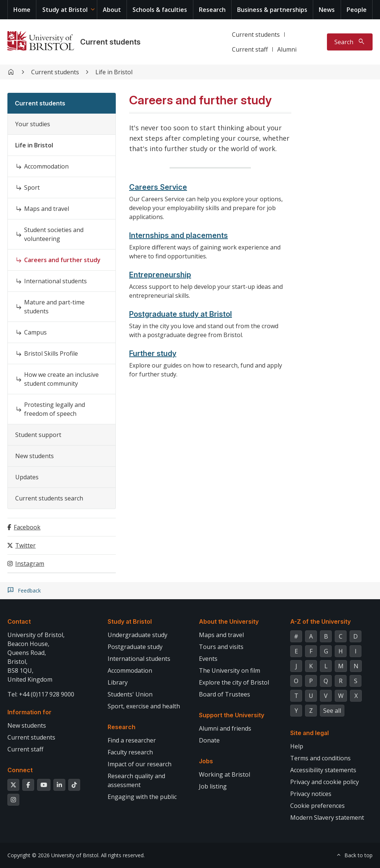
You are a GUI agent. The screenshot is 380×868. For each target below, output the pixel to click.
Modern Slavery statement (327, 818)
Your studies (33, 124)
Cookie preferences (317, 806)
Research (212, 10)
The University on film (230, 670)
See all (332, 711)
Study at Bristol (65, 10)
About (112, 10)
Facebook (27, 527)
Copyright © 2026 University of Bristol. (53, 855)
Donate (209, 740)
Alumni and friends (225, 728)
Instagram (30, 564)
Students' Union (130, 694)
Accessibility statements (323, 770)
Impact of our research (140, 764)
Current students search (49, 498)
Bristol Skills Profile (51, 353)
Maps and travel (47, 209)
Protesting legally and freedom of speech (55, 409)
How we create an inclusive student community (61, 379)
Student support (38, 435)
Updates (27, 477)
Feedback (29, 591)
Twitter (25, 545)
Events (208, 659)
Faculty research (130, 752)
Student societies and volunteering (54, 234)
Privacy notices (311, 794)
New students (35, 456)
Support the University (232, 715)
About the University (229, 621)
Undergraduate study (137, 635)
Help (297, 746)
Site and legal (309, 733)
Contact (19, 621)
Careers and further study (62, 260)
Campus (35, 332)
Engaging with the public (142, 797)
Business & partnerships (272, 10)
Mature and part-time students (54, 307)
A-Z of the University (320, 621)
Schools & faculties (160, 10)
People (357, 10)
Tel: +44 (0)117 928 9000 (41, 694)
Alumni (287, 49)
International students (55, 281)
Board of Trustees (225, 694)
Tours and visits (221, 647)
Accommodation (46, 166)
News (327, 10)
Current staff (250, 49)
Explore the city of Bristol (234, 682)
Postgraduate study (135, 647)
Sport (32, 187)
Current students (110, 42)
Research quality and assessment (136, 780)
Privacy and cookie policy (325, 782)
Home (22, 10)
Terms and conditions (320, 758)
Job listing (213, 786)
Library (118, 682)
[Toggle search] (350, 42)
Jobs (206, 761)
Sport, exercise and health (144, 706)
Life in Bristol (114, 72)
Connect (20, 770)
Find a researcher (132, 740)
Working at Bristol (225, 774)
